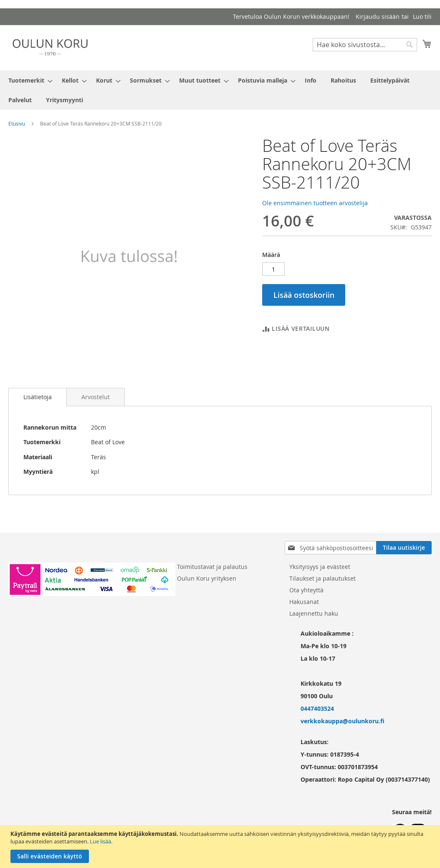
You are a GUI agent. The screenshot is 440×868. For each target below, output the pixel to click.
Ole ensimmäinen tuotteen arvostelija (315, 203)
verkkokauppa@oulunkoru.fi (343, 721)
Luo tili (422, 16)
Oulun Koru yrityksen (207, 578)
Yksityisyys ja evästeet (320, 567)
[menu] (220, 90)
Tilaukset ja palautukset (322, 578)
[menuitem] (28, 80)
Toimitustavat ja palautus (212, 567)
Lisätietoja (38, 397)
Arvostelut (96, 397)
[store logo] (50, 47)
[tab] (38, 397)
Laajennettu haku (314, 613)
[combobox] (365, 45)
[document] (221, 847)
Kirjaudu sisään (378, 16)
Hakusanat (304, 602)
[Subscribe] (404, 548)
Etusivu (17, 123)
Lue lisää (100, 841)
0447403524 (317, 708)
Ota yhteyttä (306, 590)
